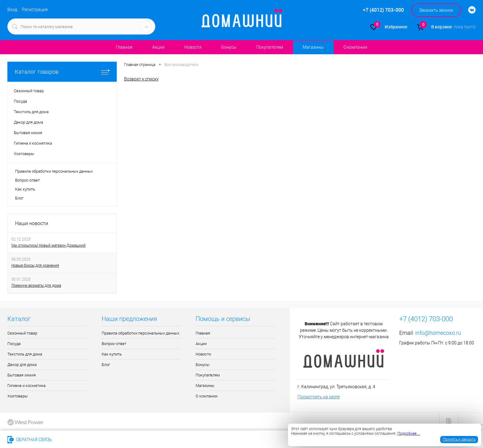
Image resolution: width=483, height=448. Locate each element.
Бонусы (229, 47)
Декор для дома (22, 365)
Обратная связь (30, 440)
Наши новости (32, 223)
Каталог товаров (62, 72)
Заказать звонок (436, 10)
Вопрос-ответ (27, 180)
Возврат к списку (141, 79)
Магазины (313, 47)
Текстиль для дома (25, 354)
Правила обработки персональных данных (54, 171)
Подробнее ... (409, 434)
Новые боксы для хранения (35, 265)
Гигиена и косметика (26, 386)
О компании (355, 47)
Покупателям (270, 47)
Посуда (14, 344)
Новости (193, 47)
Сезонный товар (22, 333)
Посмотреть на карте (319, 397)
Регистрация (35, 10)
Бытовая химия (22, 375)
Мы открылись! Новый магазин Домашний (49, 245)
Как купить (25, 189)
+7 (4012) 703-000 (78, 440)
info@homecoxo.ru (438, 333)
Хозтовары (18, 396)
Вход (12, 10)
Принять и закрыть (459, 439)
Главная (124, 47)
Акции (158, 47)
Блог (19, 198)
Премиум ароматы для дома (36, 286)
